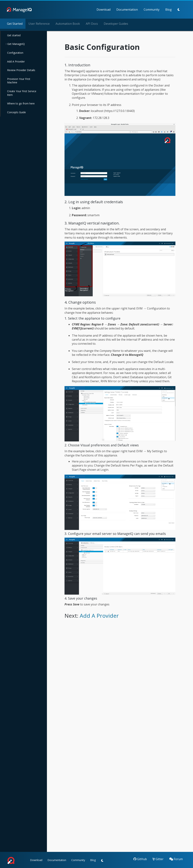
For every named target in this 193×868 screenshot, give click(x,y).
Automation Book (68, 24)
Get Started (15, 24)
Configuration (15, 53)
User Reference (39, 24)
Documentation (111, 10)
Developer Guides (116, 24)
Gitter (158, 859)
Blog (153, 10)
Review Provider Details (21, 70)
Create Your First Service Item (22, 93)
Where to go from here (21, 103)
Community (136, 10)
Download (88, 10)
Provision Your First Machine (19, 81)
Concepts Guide (16, 112)
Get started (14, 35)
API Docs (92, 24)
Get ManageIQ (16, 44)
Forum (176, 859)
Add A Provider (16, 61)
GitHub (140, 859)
